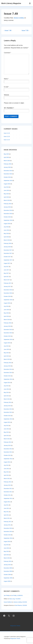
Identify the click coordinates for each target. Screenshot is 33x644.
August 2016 (7, 303)
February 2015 (8, 363)
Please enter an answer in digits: (14, 103)
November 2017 (8, 253)
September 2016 (8, 300)
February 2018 (8, 243)
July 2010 (6, 545)
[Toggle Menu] (30, 3)
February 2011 (8, 522)
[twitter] (9, 616)
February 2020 (8, 164)
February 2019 (8, 204)
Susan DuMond (8, 602)
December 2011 (8, 489)
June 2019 (6, 190)
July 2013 (6, 426)
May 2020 (6, 154)
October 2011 (7, 495)
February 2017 (8, 283)
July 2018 (6, 227)
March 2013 (7, 439)
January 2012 (7, 485)
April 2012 (6, 475)
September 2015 (8, 339)
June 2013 (6, 429)
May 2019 (6, 194)
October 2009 (7, 575)
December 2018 (8, 210)
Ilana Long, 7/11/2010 (15, 599)
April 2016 (6, 316)
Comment (7, 53)
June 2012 (6, 469)
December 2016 (8, 290)
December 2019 (8, 171)
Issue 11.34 (7, 133)
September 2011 (8, 498)
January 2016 (7, 326)
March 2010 (7, 558)
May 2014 (6, 392)
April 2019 (6, 197)
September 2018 (8, 220)
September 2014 (8, 379)
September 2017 (8, 260)
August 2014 (7, 383)
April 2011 (6, 515)
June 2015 (6, 349)
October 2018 (7, 217)
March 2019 (7, 200)
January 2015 (7, 366)
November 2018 (8, 214)
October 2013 (7, 416)
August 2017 (7, 263)
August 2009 (7, 581)
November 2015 (8, 333)
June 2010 (6, 548)
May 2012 (6, 472)
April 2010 (6, 555)
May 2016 (6, 313)
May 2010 (6, 551)
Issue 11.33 (7, 136)
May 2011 (6, 512)
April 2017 (6, 277)
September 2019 (8, 180)
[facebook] (4, 616)
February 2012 (8, 482)
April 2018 (6, 237)
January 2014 (7, 406)
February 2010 (8, 561)
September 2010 (8, 538)
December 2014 (8, 369)
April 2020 (6, 157)
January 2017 (7, 286)
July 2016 (6, 306)
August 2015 (7, 343)
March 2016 (7, 320)
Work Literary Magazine (11, 3)
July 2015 (6, 346)
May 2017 (6, 273)
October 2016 (7, 296)
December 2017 (8, 250)
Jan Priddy (6, 595)
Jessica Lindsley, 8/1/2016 (20, 602)
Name (6, 79)
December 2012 (8, 449)
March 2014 (7, 399)
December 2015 (8, 330)
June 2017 (6, 270)
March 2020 (7, 161)
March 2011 (7, 518)
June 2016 (6, 310)
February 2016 (8, 323)
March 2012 (7, 479)
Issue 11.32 (7, 140)
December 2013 (8, 409)
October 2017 (7, 257)
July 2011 (6, 505)
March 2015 (7, 359)
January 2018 (7, 247)
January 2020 (7, 167)
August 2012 (7, 462)
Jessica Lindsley (19, 18)
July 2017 (6, 267)
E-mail (6, 87)
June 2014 (6, 389)
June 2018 (6, 230)
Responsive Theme (15, 626)
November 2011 (8, 492)
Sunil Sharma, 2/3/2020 (21, 605)
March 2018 (7, 240)
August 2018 (7, 224)
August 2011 (7, 502)
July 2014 (6, 386)
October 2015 (7, 336)
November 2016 (8, 293)
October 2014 (7, 376)
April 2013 (6, 436)
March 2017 (7, 280)
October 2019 (7, 177)
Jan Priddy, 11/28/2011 (17, 595)
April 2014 (6, 396)
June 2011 (6, 508)
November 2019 (8, 174)
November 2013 (8, 412)
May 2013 (6, 432)
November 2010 (8, 531)
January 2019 (7, 207)
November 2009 (8, 571)
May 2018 (6, 233)
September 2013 (8, 419)
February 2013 (8, 442)
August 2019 (7, 184)
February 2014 (8, 402)
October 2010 (7, 535)
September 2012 (8, 459)
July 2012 (6, 465)
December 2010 (8, 528)
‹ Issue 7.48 (8, 30)
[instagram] (14, 616)
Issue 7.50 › (25, 30)
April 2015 (6, 356)
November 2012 (8, 452)
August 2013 (7, 422)
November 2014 (8, 373)
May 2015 (6, 353)
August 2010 (7, 541)
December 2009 (8, 568)
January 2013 (7, 445)
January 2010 (7, 565)
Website (7, 95)
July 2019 (6, 187)
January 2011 (7, 525)
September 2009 (8, 578)
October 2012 (7, 455)
